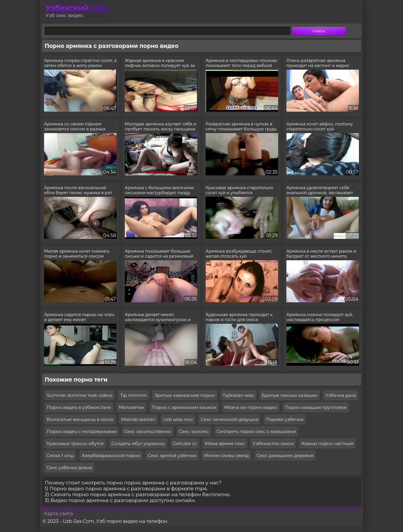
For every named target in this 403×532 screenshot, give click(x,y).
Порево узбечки (285, 419)
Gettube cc (185, 443)
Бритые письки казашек (290, 395)
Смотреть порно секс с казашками (256, 431)
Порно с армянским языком (184, 407)
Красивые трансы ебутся (75, 443)
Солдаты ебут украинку (138, 443)
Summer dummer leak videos (80, 395)
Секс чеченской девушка (229, 419)
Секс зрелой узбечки (172, 455)
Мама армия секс (225, 443)
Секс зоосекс (194, 431)
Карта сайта (58, 514)
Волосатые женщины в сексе (80, 419)
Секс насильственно (148, 431)
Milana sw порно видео (251, 407)
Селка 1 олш (60, 455)
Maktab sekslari (138, 419)
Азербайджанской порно (111, 455)
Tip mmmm (133, 395)
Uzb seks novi (178, 419)
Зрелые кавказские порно (185, 395)
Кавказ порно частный (327, 443)
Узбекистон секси (273, 443)
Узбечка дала (340, 395)
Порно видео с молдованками (82, 431)
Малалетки (131, 407)
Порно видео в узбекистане (79, 407)
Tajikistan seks (238, 395)
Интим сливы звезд (226, 455)
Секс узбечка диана (69, 468)
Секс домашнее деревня (285, 455)
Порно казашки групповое (316, 407)
